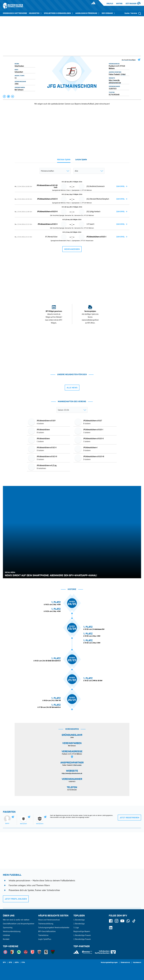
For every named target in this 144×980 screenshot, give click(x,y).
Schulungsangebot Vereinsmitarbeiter (54, 927)
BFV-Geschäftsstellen (47, 931)
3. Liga (76, 927)
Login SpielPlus (45, 939)
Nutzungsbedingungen (109, 963)
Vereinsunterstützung (12, 931)
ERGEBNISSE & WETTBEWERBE (15, 13)
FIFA (23, 963)
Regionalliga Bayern (82, 931)
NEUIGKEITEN (35, 13)
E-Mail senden (77, 765)
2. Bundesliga (79, 924)
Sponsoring (8, 927)
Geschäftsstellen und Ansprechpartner (19, 924)
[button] (4, 96)
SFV (4, 963)
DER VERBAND (108, 13)
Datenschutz (125, 963)
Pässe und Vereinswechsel (49, 920)
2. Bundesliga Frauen (82, 939)
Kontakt (6, 939)
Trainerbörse (43, 935)
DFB (10, 963)
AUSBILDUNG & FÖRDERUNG (88, 13)
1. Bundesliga (79, 920)
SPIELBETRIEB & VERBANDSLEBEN (59, 13)
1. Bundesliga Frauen (82, 935)
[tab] (64, 160)
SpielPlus (110, 4)
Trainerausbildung (46, 924)
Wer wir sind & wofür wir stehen (16, 920)
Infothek (119, 4)
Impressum (137, 963)
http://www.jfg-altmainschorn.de (115, 81)
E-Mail (123, 74)
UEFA (17, 963)
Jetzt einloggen (131, 4)
